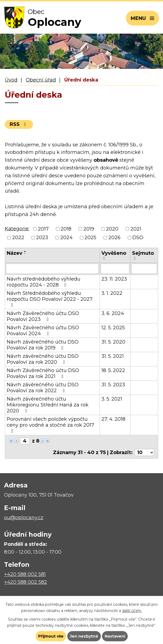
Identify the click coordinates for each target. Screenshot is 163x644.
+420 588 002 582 (26, 582)
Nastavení (115, 636)
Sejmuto (143, 253)
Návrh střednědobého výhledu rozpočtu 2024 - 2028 (44, 282)
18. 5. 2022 (113, 370)
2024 (66, 238)
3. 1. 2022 (112, 293)
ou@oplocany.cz (24, 518)
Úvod (11, 80)
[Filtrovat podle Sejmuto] (144, 269)
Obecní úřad (41, 80)
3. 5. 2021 (112, 399)
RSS (19, 124)
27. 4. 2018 (113, 419)
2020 (112, 229)
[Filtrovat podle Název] (52, 269)
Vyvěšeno (114, 253)
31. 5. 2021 (113, 356)
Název (15, 253)
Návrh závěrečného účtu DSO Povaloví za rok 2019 (43, 345)
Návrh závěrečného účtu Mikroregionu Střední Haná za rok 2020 (48, 405)
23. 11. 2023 (114, 279)
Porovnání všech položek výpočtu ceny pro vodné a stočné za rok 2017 (50, 425)
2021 (136, 229)
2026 (114, 238)
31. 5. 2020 (113, 342)
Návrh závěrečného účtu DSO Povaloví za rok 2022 (43, 388)
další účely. (132, 611)
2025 (90, 238)
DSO (138, 238)
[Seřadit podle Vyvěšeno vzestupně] (104, 257)
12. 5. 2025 (113, 328)
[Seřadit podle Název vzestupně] (25, 251)
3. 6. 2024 (113, 313)
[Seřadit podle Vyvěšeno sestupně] (104, 259)
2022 (18, 238)
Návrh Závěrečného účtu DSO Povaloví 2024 (43, 331)
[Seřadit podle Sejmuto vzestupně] (135, 257)
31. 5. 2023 (113, 385)
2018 (66, 229)
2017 (43, 229)
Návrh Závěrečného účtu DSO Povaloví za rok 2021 (43, 373)
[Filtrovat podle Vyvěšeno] (115, 269)
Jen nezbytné (84, 636)
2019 (89, 229)
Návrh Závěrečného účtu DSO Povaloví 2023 (43, 316)
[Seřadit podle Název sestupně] (25, 253)
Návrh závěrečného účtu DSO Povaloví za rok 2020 (43, 359)
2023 (42, 238)
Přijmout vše (51, 636)
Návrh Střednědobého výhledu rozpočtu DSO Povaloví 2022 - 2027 (50, 299)
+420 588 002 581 (25, 574)
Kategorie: (17, 229)
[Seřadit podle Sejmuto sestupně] (135, 259)
